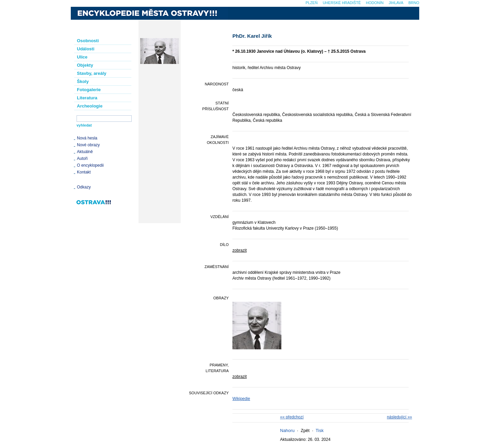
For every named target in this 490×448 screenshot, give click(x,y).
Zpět (305, 430)
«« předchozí (292, 417)
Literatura (87, 98)
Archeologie (90, 106)
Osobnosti (88, 41)
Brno (414, 3)
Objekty (85, 65)
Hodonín (375, 3)
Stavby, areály (92, 73)
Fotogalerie (89, 90)
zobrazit (240, 250)
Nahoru (287, 430)
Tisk (320, 430)
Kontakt (84, 172)
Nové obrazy (88, 145)
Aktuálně (85, 152)
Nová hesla (87, 138)
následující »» (399, 417)
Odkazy (84, 187)
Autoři (82, 159)
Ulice (82, 57)
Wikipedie (241, 399)
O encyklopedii (90, 165)
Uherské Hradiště (342, 3)
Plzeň (312, 3)
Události (86, 49)
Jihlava (396, 3)
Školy (83, 81)
